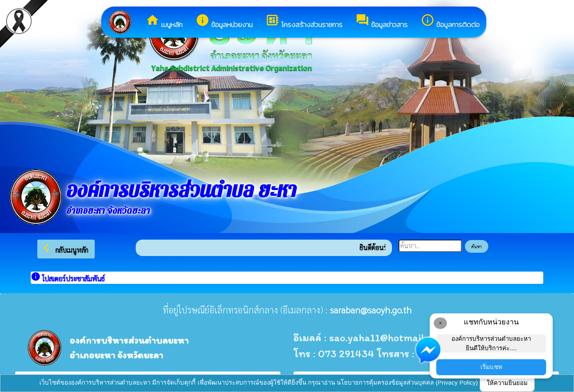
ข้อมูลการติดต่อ (450, 22)
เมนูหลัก (164, 22)
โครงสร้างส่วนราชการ (304, 22)
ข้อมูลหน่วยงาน (224, 22)
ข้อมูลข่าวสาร (382, 22)
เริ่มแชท (491, 367)
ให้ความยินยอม (507, 383)
